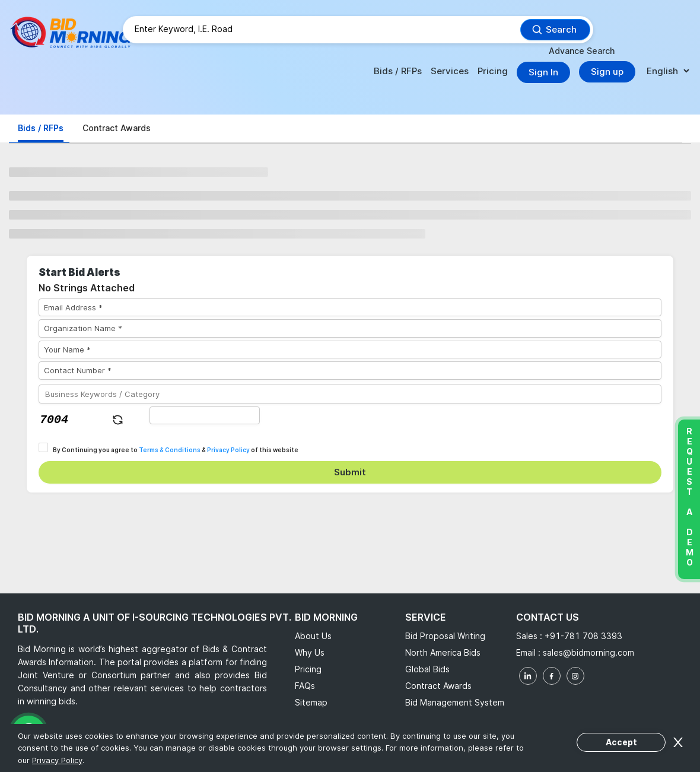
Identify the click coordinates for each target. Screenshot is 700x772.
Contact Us (548, 617)
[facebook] (552, 676)
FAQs (305, 686)
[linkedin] (528, 676)
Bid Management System (455, 702)
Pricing (493, 71)
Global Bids (427, 669)
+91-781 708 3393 (583, 636)
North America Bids (443, 652)
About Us (313, 636)
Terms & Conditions (170, 450)
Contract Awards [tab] (117, 128)
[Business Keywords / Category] (350, 394)
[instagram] (575, 676)
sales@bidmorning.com (587, 652)
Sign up (607, 72)
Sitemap (311, 702)
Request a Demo (689, 497)
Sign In (543, 72)
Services (450, 71)
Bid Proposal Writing (445, 636)
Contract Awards (438, 686)
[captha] (205, 415)
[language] (668, 72)
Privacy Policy (228, 450)
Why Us (310, 652)
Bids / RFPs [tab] (41, 128)
